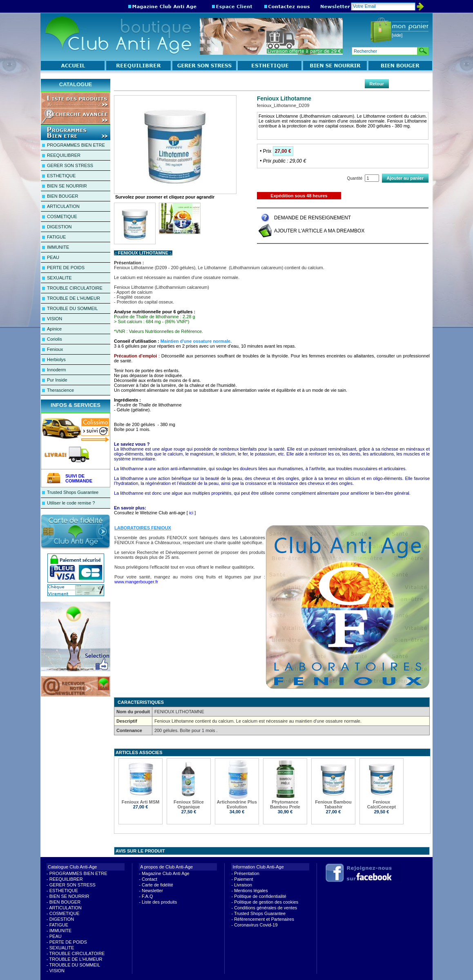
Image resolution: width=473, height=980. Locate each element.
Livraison (243, 885)
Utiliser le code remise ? (71, 503)
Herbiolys (56, 359)
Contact (149, 879)
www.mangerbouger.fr (136, 582)
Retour (377, 84)
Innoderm (56, 370)
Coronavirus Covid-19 (256, 925)
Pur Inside (57, 380)
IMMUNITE (58, 247)
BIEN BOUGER (62, 196)
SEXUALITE (59, 278)
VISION (55, 319)
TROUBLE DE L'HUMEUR (74, 298)
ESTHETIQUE (61, 176)
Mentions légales (251, 891)
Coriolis (55, 339)
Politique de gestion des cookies (266, 902)
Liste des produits (159, 902)
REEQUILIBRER (64, 155)
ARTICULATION (63, 206)
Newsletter (152, 891)
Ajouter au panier (405, 178)
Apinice (54, 329)
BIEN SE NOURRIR (67, 186)
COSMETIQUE (62, 217)
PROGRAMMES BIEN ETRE (76, 145)
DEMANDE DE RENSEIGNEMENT (312, 218)
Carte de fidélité (157, 885)
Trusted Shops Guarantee (73, 492)
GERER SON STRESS (70, 165)
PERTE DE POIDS (66, 268)
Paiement (243, 879)
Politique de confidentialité (260, 896)
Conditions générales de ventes (266, 908)
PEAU (53, 257)
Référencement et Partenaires (264, 919)
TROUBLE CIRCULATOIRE (75, 288)
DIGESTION (59, 227)
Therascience (60, 390)
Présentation (247, 873)
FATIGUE (56, 237)
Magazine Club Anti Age (166, 873)
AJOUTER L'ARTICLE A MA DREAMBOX (319, 231)
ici (191, 513)
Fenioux (55, 349)
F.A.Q (147, 896)
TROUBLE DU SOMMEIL (73, 308)
